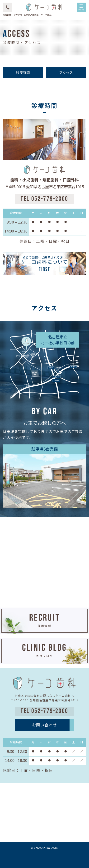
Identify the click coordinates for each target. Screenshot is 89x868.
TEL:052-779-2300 (44, 199)
